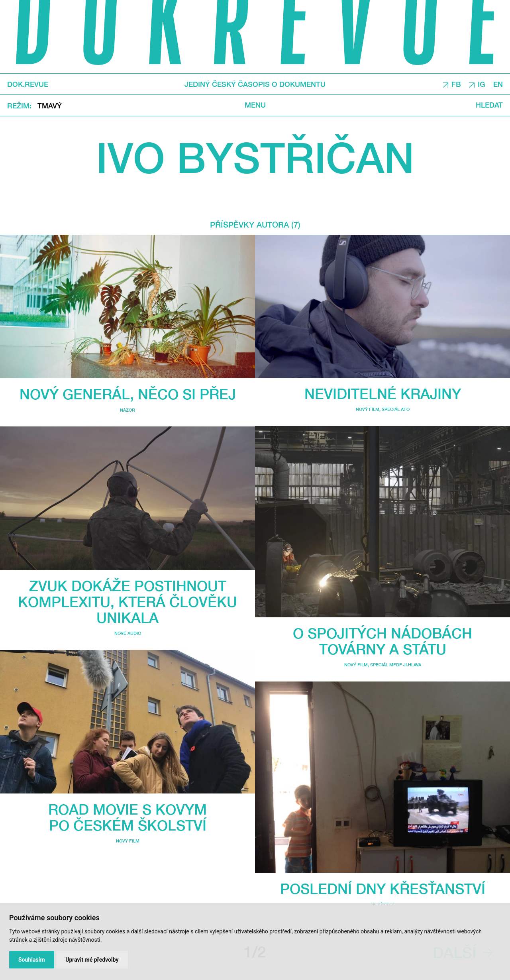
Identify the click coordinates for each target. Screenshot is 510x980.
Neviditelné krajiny (383, 394)
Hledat (489, 105)
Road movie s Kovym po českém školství (127, 817)
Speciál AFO (396, 409)
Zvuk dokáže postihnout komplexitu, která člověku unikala (127, 601)
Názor (127, 410)
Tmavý (50, 106)
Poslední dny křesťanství (383, 889)
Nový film (128, 841)
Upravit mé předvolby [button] (92, 960)
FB (456, 84)
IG (482, 84)
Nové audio (128, 633)
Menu (255, 105)
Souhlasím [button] (32, 960)
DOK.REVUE (28, 84)
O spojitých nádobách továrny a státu (382, 641)
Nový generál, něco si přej (128, 394)
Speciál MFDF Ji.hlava (396, 665)
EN (498, 84)
